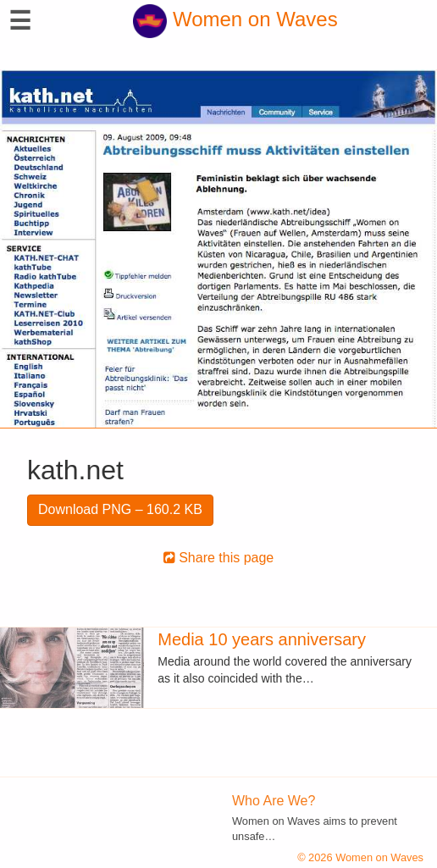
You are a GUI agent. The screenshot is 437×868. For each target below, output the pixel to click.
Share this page (219, 558)
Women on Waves (235, 19)
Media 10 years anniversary (262, 639)
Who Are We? (274, 801)
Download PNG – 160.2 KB (120, 509)
